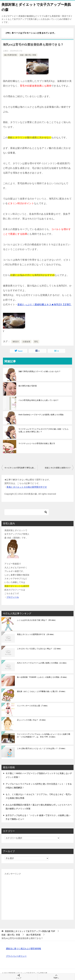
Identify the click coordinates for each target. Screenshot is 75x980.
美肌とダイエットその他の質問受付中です (27, 487)
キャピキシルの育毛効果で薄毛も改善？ (21, 468)
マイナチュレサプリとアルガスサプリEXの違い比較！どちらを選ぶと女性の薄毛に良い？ (43, 430)
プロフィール (13, 597)
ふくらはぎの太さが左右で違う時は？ (37, 620)
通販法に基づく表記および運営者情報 (23, 949)
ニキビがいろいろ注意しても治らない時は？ (39, 649)
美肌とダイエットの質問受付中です (36, 634)
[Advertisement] (37, 896)
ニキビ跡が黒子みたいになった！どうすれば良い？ (42, 748)
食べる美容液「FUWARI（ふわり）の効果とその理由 (42, 677)
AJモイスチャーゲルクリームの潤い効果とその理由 (42, 663)
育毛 (36, 342)
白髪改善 (26, 342)
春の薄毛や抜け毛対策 (28, 386)
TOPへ (56, 977)
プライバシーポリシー (16, 956)
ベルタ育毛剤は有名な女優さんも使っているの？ (39, 400)
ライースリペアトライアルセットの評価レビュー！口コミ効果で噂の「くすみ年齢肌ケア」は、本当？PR (44, 736)
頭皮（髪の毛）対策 (28, 55)
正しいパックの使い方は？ (32, 720)
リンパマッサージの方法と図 (33, 706)
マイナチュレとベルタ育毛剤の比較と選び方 (37, 443)
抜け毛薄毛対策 (10, 55)
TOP (30, 931)
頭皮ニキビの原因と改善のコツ (58, 468)
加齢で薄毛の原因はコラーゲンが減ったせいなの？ (39, 371)
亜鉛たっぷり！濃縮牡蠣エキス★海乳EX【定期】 (45, 304)
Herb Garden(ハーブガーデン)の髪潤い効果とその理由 (41, 415)
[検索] (27, 512)
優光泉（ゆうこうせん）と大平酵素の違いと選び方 (42, 691)
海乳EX (16, 342)
